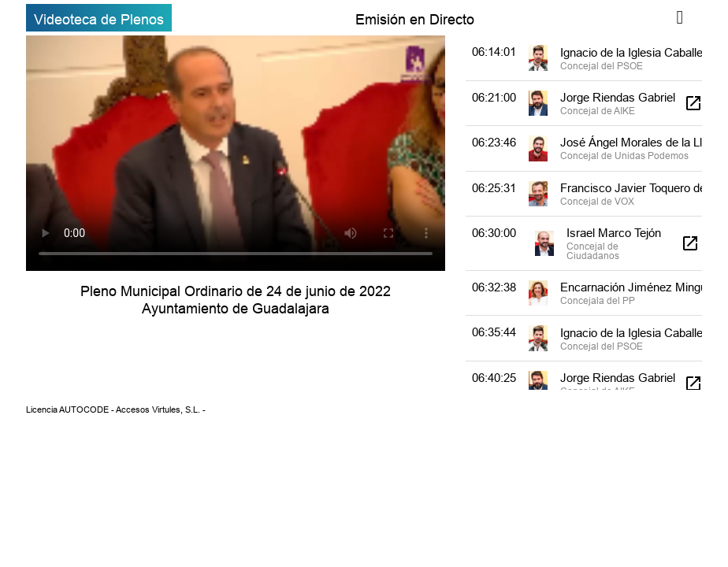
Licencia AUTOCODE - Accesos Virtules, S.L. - (116, 409)
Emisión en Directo (415, 19)
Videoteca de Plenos (99, 19)
